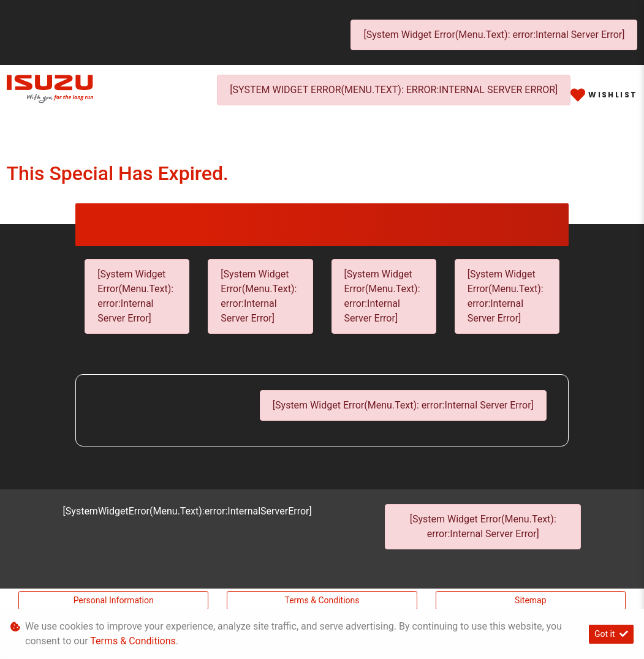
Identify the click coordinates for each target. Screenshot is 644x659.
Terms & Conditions (322, 600)
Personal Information (114, 600)
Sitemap (530, 600)
